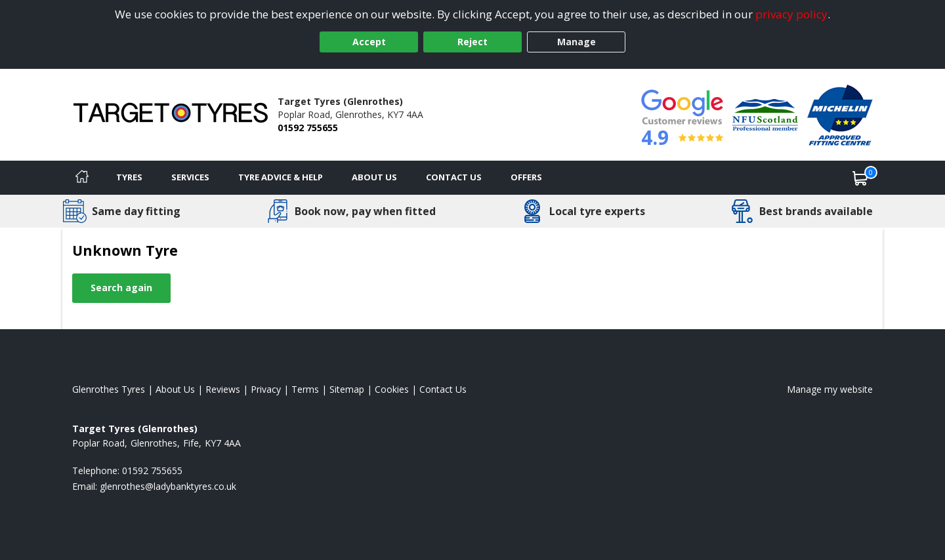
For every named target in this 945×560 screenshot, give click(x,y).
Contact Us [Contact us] (454, 177)
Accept (369, 42)
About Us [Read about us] (175, 389)
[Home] (82, 178)
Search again (121, 288)
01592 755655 (308, 128)
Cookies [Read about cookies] (392, 389)
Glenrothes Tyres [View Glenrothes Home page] (109, 389)
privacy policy (791, 14)
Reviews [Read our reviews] (223, 389)
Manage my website (830, 389)
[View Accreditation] (765, 114)
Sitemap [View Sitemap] (347, 389)
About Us (374, 177)
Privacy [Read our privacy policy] (266, 389)
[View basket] (860, 178)
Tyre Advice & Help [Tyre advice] (281, 177)
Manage (577, 42)
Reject (472, 42)
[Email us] (168, 486)
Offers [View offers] (526, 177)
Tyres (129, 177)
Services (190, 177)
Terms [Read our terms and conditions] (305, 389)
